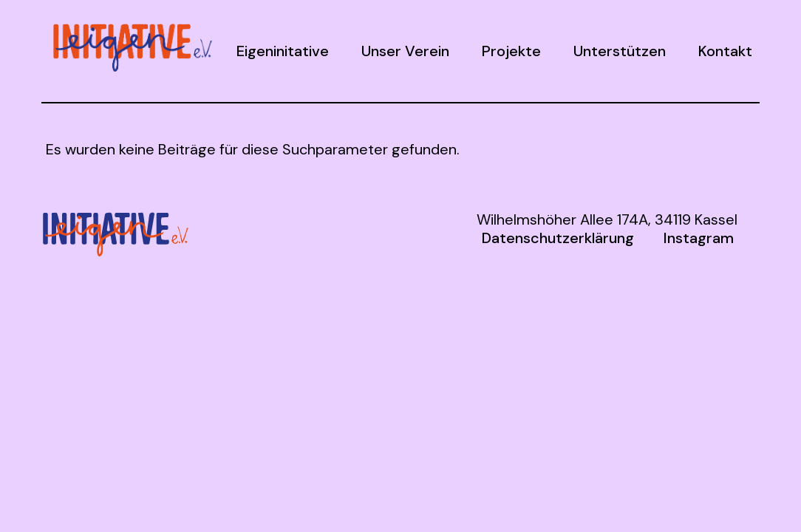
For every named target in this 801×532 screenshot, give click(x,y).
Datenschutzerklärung (558, 238)
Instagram (699, 238)
